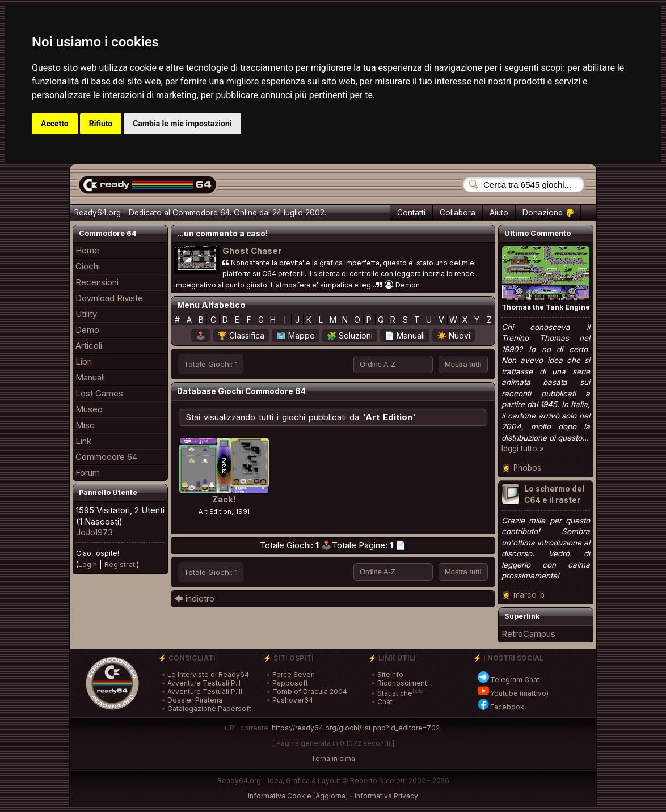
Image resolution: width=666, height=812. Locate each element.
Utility (86, 314)
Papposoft (290, 683)
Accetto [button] (55, 124)
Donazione (548, 213)
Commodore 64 (106, 457)
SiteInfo (390, 674)
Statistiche (395, 693)
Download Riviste (109, 298)
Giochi (88, 266)
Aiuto (499, 213)
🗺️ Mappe (296, 335)
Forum (88, 473)
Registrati (121, 564)
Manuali (90, 377)
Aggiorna (330, 796)
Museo (89, 409)
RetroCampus (528, 634)
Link (83, 441)
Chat (385, 702)
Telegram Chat (508, 680)
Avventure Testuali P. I (204, 683)
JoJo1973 (94, 532)
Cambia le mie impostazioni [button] (182, 124)
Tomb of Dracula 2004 (310, 692)
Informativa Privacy (386, 796)
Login (88, 564)
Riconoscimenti (403, 683)
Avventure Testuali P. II (205, 692)
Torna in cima (333, 758)
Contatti (411, 213)
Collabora (458, 213)
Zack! (224, 499)
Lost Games (99, 393)
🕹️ (201, 335)
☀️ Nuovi (454, 335)
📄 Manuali (405, 335)
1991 (243, 511)
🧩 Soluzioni (350, 335)
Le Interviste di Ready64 (208, 674)
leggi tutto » (523, 449)
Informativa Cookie (280, 796)
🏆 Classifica (241, 335)
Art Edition (215, 511)
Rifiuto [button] (101, 124)
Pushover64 (293, 700)
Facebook (500, 707)
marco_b (529, 595)
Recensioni (97, 282)
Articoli (89, 346)
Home (87, 250)
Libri (84, 361)
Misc (85, 425)
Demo (87, 330)
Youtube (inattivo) (513, 693)
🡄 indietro (194, 599)
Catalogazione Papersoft (209, 709)
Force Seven (294, 674)
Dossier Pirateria (195, 700)
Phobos (527, 468)
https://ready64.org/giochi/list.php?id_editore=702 (356, 728)
